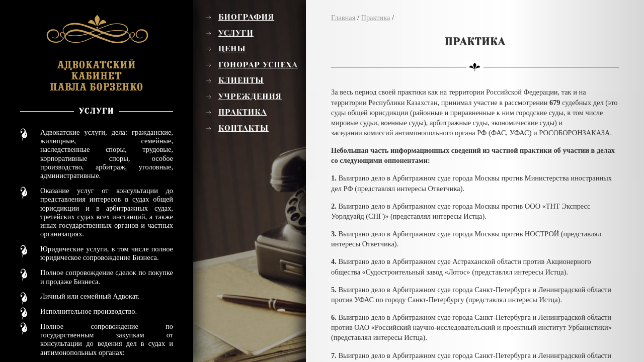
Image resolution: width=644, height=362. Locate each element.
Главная (343, 18)
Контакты (244, 128)
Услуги (236, 33)
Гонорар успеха (258, 65)
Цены (232, 49)
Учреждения (250, 97)
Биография (246, 17)
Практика (243, 112)
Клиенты (241, 80)
